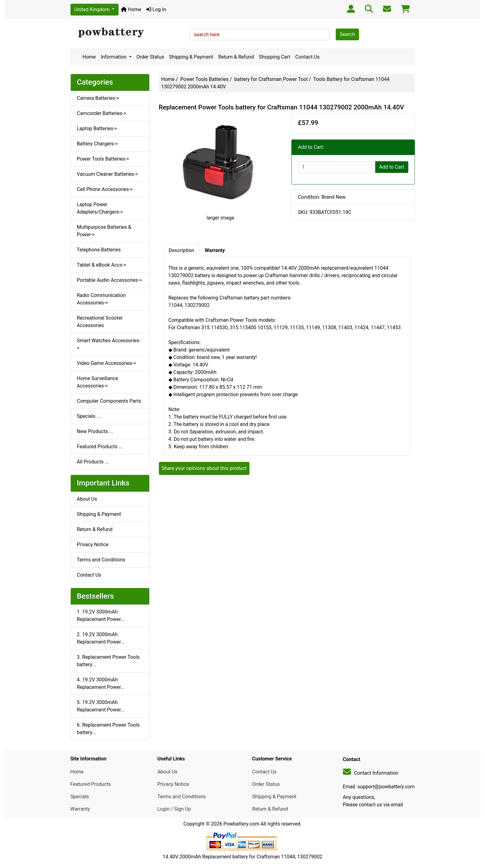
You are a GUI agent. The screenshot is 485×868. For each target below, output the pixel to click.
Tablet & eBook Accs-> (102, 265)
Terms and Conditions (101, 560)
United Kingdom (93, 9)
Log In (156, 9)
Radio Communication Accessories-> (101, 299)
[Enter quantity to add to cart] (337, 167)
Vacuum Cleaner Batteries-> (108, 174)
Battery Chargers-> (97, 144)
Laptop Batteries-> (97, 128)
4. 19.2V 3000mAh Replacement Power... (101, 683)
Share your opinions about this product (204, 468)
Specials (80, 797)
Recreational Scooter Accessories (100, 322)
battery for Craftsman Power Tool (271, 79)
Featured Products (91, 784)
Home (131, 9)
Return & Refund (236, 57)
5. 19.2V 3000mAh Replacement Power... (101, 706)
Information (114, 57)
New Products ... (95, 431)
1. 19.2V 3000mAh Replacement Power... (101, 616)
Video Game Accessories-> (107, 363)
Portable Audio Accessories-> (110, 280)
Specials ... (89, 416)
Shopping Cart (274, 57)
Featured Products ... (100, 447)
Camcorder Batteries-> (102, 113)
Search (347, 34)
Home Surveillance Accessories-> (98, 382)
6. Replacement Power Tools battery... (108, 729)
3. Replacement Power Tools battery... (108, 661)
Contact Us (308, 57)
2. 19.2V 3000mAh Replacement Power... (101, 638)
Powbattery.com (241, 824)
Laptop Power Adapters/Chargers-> (100, 208)
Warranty (80, 809)
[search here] (260, 34)
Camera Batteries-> (98, 98)
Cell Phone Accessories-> (105, 189)
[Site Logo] (128, 33)
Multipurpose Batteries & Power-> (104, 231)
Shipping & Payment (191, 57)
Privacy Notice (93, 545)
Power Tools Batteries (204, 79)
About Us (87, 499)
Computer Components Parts (109, 401)
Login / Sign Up (174, 809)
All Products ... (93, 462)
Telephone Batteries (99, 250)
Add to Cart (392, 167)
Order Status (150, 57)
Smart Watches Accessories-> (109, 344)
